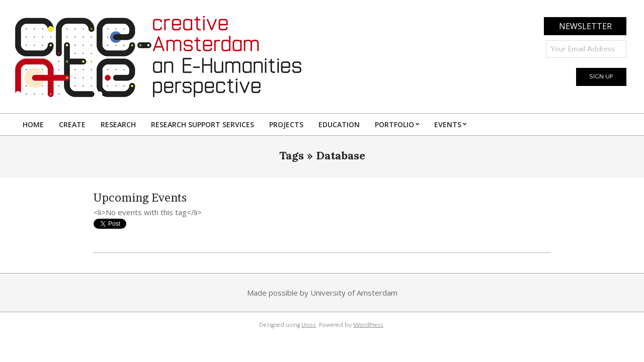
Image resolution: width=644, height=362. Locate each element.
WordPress (368, 325)
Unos (309, 325)
